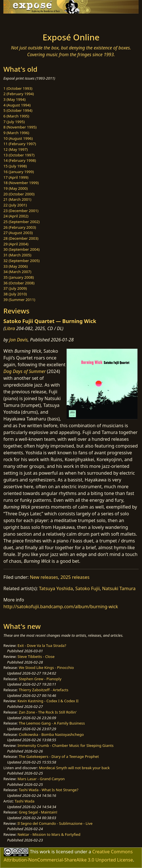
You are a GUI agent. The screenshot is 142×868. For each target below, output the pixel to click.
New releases (44, 577)
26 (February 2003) (20, 227)
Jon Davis (19, 340)
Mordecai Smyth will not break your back (74, 768)
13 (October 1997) (19, 155)
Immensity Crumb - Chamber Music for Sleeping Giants (66, 745)
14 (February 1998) (20, 160)
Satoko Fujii (88, 588)
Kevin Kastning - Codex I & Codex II (48, 701)
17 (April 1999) (16, 177)
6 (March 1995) (16, 116)
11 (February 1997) (20, 144)
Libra (10, 328)
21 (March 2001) (17, 199)
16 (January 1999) (19, 172)
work (45, 852)
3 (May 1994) (14, 99)
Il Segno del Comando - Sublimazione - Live (55, 823)
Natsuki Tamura (119, 588)
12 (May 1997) (16, 149)
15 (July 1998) (15, 166)
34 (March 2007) (17, 272)
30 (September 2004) (22, 249)
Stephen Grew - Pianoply (40, 679)
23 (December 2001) (21, 211)
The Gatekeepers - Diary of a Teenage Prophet (59, 756)
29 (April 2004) (16, 244)
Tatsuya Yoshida (56, 588)
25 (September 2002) (22, 222)
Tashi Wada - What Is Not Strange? (48, 790)
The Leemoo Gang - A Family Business (52, 723)
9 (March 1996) (16, 133)
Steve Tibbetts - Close (36, 657)
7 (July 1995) (14, 122)
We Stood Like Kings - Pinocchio (46, 668)
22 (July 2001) (15, 205)
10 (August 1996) (18, 138)
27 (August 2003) (18, 233)
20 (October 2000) (19, 194)
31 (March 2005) (17, 255)
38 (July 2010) (15, 294)
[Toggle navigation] (18, 21)
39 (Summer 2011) (19, 300)
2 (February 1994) (19, 94)
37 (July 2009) (15, 288)
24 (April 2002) (16, 216)
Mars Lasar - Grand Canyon (41, 779)
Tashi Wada (25, 801)
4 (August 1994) (17, 105)
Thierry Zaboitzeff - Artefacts (44, 690)
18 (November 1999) (21, 183)
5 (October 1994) (18, 110)
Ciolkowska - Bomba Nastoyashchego (51, 734)
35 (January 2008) (19, 277)
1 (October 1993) (18, 88)
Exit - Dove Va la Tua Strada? (42, 645)
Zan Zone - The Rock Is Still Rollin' (48, 712)
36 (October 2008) (19, 283)
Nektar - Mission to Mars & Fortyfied (49, 834)
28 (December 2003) (21, 238)
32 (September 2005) (22, 261)
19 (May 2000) (16, 188)
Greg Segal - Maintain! (38, 812)
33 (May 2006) (16, 266)
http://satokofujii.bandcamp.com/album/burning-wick (61, 607)
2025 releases (75, 577)
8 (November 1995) (20, 127)
